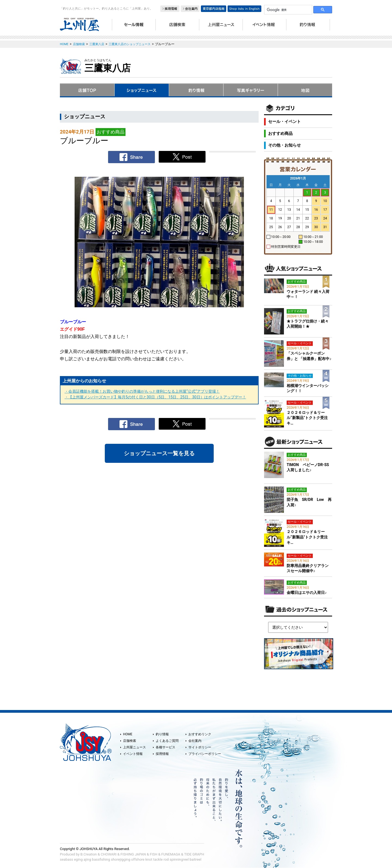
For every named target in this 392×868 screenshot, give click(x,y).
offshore (138, 859)
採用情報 (162, 754)
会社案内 (195, 741)
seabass (66, 859)
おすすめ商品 (280, 134)
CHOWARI (109, 854)
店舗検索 (130, 741)
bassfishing (101, 859)
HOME (128, 734)
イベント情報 (133, 754)
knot (149, 859)
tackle (158, 859)
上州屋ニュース (134, 747)
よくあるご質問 (167, 741)
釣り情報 (162, 734)
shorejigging (121, 859)
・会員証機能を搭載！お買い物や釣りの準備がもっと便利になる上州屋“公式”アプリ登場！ (142, 391)
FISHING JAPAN (133, 854)
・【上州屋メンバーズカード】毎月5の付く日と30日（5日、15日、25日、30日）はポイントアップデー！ (155, 397)
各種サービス (166, 747)
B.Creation (88, 854)
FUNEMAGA (171, 854)
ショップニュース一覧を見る (159, 453)
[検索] (288, 10)
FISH (154, 854)
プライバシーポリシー (205, 754)
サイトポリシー (200, 747)
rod (166, 859)
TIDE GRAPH (194, 854)
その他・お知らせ (284, 145)
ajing (87, 859)
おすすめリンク (200, 734)
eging (78, 859)
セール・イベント (284, 122)
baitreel (196, 859)
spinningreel (179, 859)
